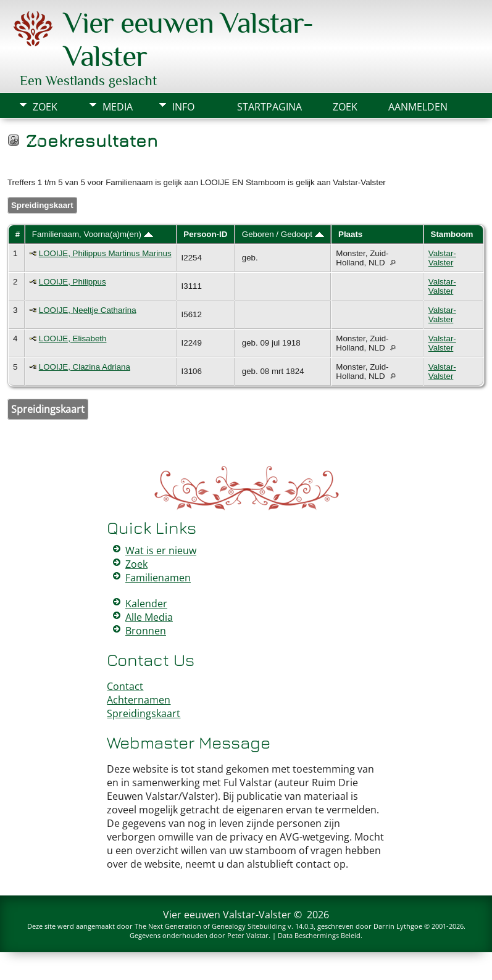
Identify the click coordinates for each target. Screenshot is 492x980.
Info (183, 107)
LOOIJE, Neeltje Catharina (88, 310)
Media (118, 107)
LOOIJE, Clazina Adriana (85, 367)
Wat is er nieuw (161, 550)
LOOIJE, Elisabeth (73, 338)
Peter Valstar (248, 935)
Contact (125, 686)
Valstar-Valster (442, 258)
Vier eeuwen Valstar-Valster (227, 915)
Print (31, 142)
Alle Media (149, 617)
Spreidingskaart (42, 205)
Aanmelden (418, 107)
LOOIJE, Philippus (73, 282)
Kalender (146, 604)
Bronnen (146, 631)
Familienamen (158, 578)
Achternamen (139, 700)
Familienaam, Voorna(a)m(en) (93, 234)
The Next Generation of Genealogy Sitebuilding (210, 926)
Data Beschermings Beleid (319, 935)
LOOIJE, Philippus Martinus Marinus (105, 253)
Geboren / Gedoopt (283, 234)
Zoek (45, 107)
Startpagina (269, 107)
